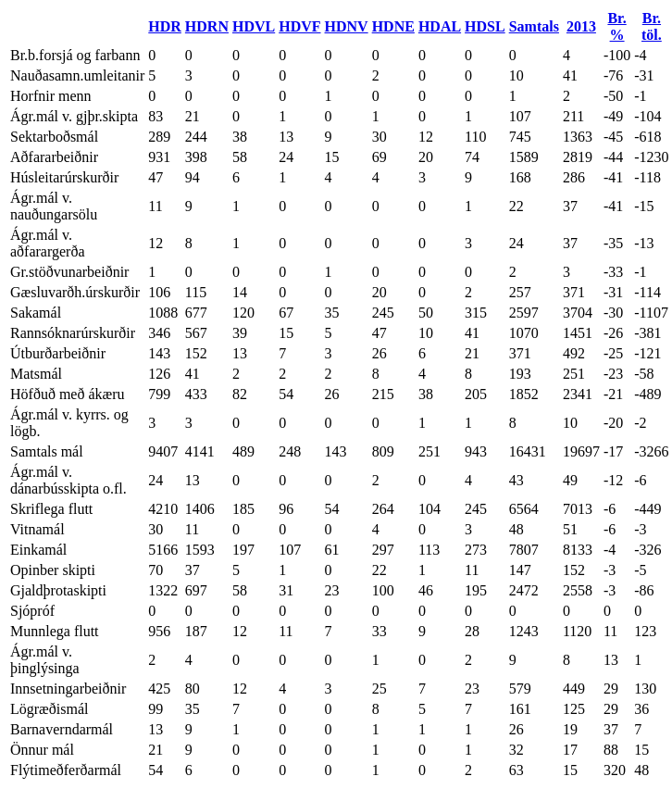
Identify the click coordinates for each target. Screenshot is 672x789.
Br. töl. (652, 26)
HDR (165, 26)
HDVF (299, 26)
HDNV (347, 26)
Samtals (534, 26)
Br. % (616, 26)
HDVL (254, 26)
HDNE (393, 26)
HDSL (485, 26)
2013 (581, 26)
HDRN (207, 26)
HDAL (440, 26)
